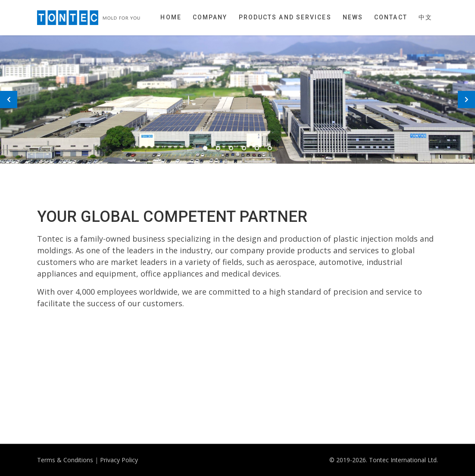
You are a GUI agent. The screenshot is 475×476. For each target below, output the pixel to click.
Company (210, 17)
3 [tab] (231, 148)
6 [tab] (270, 148)
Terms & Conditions (65, 460)
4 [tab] (244, 148)
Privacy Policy (119, 460)
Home (171, 17)
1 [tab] (205, 148)
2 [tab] (218, 148)
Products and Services (285, 17)
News (353, 17)
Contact (391, 17)
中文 (425, 17)
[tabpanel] (237, 100)
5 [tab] (257, 148)
